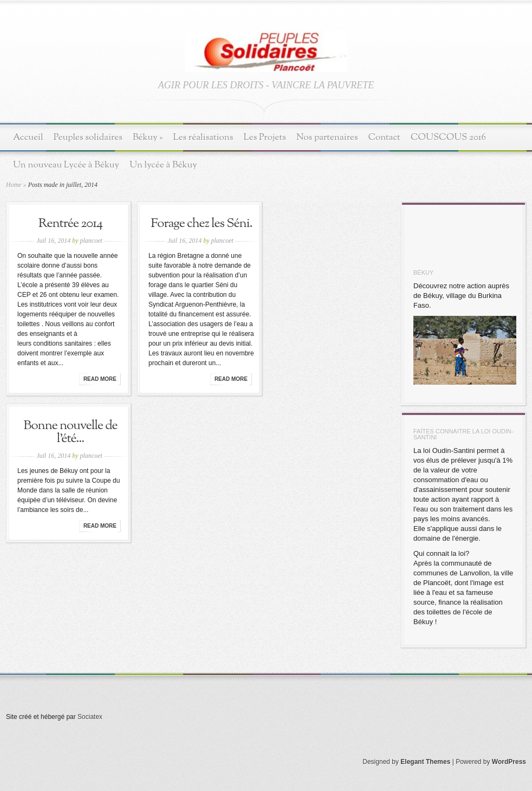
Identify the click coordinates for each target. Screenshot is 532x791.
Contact (384, 137)
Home (14, 185)
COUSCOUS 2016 (448, 137)
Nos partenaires (327, 137)
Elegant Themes (425, 762)
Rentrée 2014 (70, 224)
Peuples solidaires (88, 137)
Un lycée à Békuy (163, 165)
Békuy (148, 137)
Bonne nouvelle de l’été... (70, 432)
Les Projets (265, 137)
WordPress (509, 762)
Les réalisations (203, 137)
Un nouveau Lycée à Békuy (66, 165)
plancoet (91, 241)
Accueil (28, 137)
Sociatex (90, 717)
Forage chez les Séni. (201, 224)
